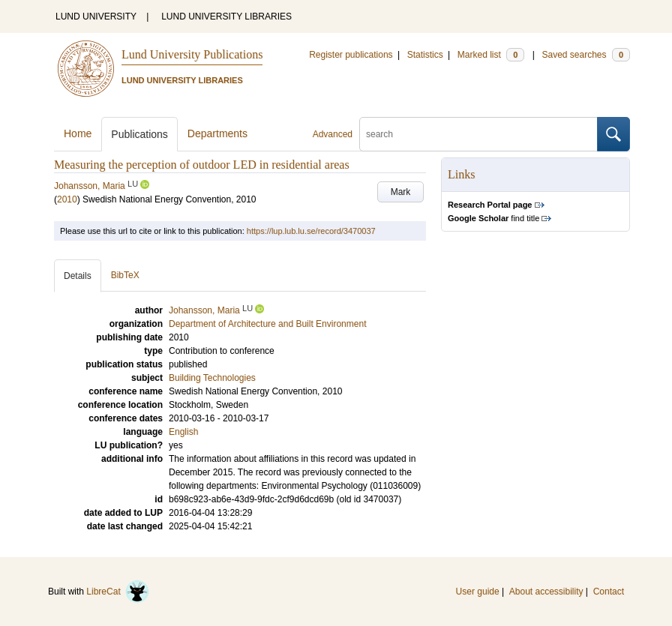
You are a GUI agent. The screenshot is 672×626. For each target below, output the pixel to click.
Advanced (333, 134)
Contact (609, 592)
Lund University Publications (192, 54)
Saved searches (586, 55)
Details (78, 276)
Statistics (425, 55)
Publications (139, 134)
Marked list (491, 55)
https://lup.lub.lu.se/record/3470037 (311, 231)
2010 (67, 199)
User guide (478, 592)
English (183, 432)
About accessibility (546, 592)
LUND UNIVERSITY (96, 16)
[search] (478, 134)
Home (78, 133)
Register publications (351, 55)
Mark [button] (401, 192)
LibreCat (118, 592)
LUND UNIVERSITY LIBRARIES (226, 16)
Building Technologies (212, 378)
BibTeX (125, 275)
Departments (217, 133)
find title (493, 218)
